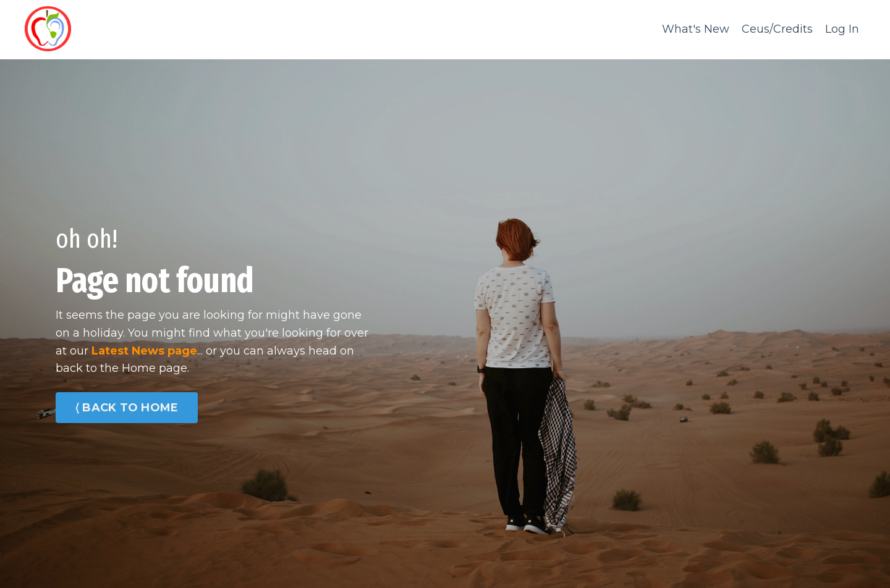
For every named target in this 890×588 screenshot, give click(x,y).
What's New (696, 29)
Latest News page (144, 351)
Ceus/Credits (777, 29)
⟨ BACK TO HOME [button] (127, 408)
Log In (842, 29)
